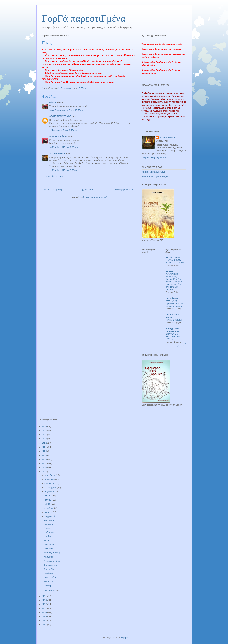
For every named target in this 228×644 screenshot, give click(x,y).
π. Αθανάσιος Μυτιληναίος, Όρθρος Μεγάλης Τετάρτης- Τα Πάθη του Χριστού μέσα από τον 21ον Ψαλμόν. (174, 282)
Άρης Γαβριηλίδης (58, 136)
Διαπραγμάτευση (52, 553)
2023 (45, 439)
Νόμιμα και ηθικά (52, 561)
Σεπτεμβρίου (51, 487)
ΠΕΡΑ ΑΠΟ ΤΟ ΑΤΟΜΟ (173, 316)
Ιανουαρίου (50, 591)
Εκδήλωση (49, 573)
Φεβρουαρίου (51, 516)
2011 (45, 608)
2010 (45, 612)
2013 (45, 600)
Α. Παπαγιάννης (57, 153)
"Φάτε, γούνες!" (51, 577)
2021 (45, 447)
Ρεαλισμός (49, 524)
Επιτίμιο (48, 536)
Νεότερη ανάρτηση (53, 190)
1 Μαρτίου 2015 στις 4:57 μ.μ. (63, 130)
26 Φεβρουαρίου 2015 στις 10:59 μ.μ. (67, 110)
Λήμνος (53, 102)
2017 (45, 463)
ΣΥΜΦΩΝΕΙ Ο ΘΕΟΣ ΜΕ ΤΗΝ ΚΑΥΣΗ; (173, 337)
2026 (45, 426)
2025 (45, 431)
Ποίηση (47, 586)
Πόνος (47, 528)
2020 (45, 451)
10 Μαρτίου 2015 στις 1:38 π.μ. (64, 147)
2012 (45, 604)
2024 (45, 435)
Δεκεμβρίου (50, 475)
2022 (45, 443)
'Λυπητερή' (49, 520)
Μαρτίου (49, 512)
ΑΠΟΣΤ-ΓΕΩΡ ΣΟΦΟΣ (60, 116)
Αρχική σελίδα (87, 190)
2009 (45, 617)
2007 (45, 625)
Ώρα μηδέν (49, 569)
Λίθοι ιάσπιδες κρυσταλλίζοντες (156, 176)
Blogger (124, 638)
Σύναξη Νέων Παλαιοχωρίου (173, 330)
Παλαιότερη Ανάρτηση (123, 190)
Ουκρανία (49, 549)
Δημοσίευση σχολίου (56, 176)
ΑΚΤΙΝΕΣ (170, 271)
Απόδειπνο (49, 532)
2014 (45, 596)
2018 (45, 459)
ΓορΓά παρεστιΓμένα (84, 18)
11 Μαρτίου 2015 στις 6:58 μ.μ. (64, 170)
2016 (45, 468)
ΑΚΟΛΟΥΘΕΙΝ (173, 257)
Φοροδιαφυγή (50, 565)
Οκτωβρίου (50, 483)
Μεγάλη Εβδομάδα (174, 320)
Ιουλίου (48, 496)
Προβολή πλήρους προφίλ (154, 158)
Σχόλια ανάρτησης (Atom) (95, 197)
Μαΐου (48, 504)
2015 (45, 472)
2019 (45, 455)
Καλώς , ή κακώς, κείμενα (153, 172)
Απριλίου (49, 508)
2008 (45, 621)
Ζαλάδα (48, 540)
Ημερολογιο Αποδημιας (172, 299)
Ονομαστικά (50, 545)
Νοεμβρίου (50, 479)
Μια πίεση (49, 582)
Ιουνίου (48, 500)
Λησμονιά (49, 557)
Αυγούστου (50, 492)
